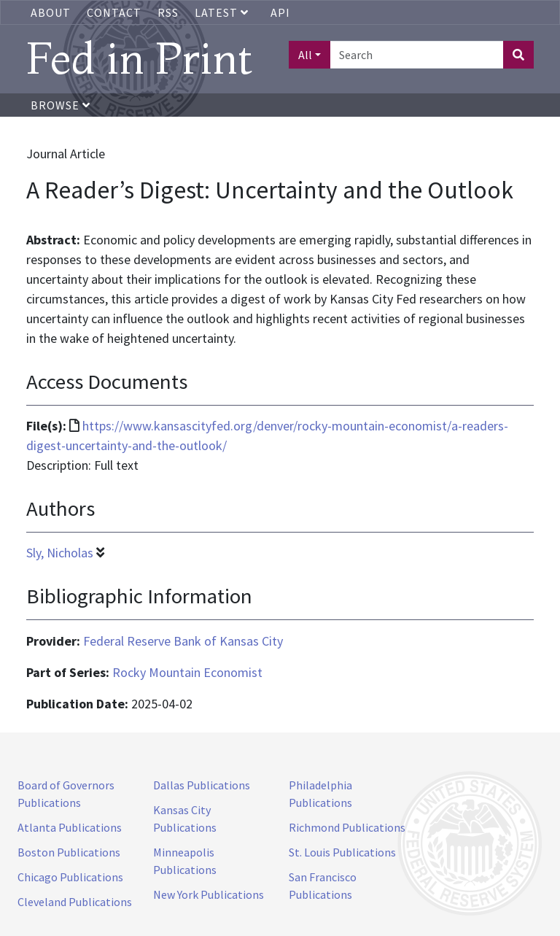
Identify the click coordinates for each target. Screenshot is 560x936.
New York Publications (209, 894)
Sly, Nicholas (60, 553)
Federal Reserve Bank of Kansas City (183, 641)
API (280, 12)
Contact (114, 12)
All (305, 55)
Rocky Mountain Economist (187, 672)
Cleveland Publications (75, 902)
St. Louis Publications (342, 852)
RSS (168, 12)
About (51, 12)
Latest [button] (223, 12)
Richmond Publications (347, 827)
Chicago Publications (70, 877)
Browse (61, 105)
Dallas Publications (202, 785)
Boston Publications (69, 852)
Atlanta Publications (70, 827)
